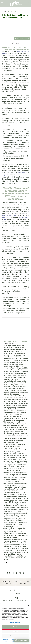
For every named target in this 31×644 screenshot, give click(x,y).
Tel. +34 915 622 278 (15, 593)
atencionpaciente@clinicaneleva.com (16, 600)
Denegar (16, 631)
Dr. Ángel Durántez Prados (15, 342)
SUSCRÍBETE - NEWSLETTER (22, 39)
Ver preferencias (15, 636)
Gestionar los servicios (15, 622)
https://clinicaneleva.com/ (9, 343)
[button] (29, 605)
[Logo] (16, 3)
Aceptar (16, 627)
